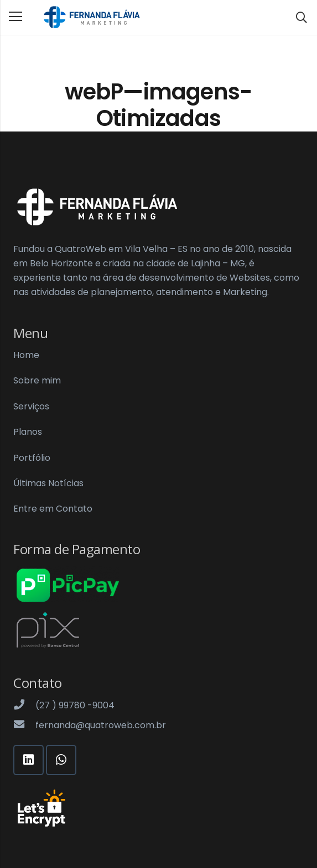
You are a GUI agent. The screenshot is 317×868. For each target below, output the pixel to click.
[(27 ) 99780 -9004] (24, 706)
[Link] (91, 18)
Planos (28, 432)
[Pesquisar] (302, 17)
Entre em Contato (53, 509)
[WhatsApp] (61, 760)
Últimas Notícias (48, 483)
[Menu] (15, 17)
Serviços (31, 406)
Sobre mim (37, 380)
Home (26, 355)
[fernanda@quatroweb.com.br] (24, 725)
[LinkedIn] (28, 760)
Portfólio (32, 458)
